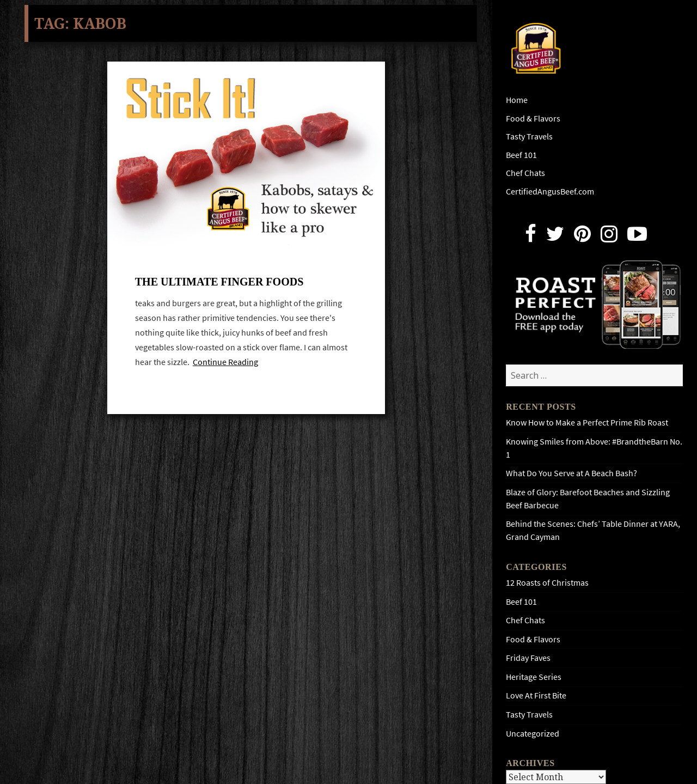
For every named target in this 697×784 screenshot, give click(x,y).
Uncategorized (533, 734)
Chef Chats (525, 173)
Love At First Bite (536, 695)
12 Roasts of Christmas (547, 583)
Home (517, 100)
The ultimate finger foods (219, 282)
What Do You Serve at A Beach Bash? (571, 473)
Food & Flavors (533, 118)
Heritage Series (534, 677)
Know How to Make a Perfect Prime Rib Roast (587, 423)
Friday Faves (528, 658)
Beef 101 (521, 155)
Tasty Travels (529, 136)
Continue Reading (225, 362)
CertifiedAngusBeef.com (550, 192)
